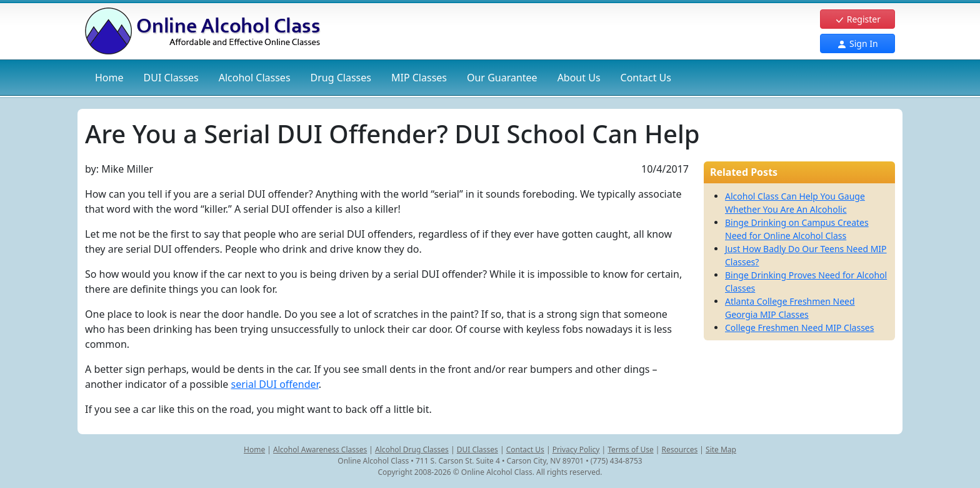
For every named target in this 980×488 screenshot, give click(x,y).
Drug (341, 78)
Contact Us (646, 78)
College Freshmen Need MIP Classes (799, 328)
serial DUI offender (274, 384)
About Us (579, 78)
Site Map (721, 450)
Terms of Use (630, 450)
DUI (171, 78)
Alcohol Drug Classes (412, 450)
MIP (419, 78)
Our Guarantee (502, 78)
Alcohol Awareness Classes (320, 450)
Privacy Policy (576, 450)
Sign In (857, 43)
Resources (680, 450)
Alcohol (255, 78)
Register (857, 19)
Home (109, 78)
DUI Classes (477, 450)
